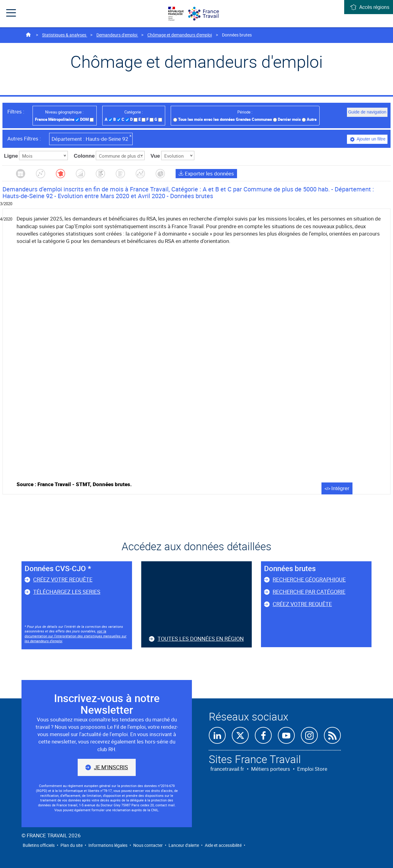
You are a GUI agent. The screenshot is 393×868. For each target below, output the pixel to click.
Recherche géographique (309, 579)
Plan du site (72, 845)
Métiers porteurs (271, 769)
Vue (155, 156)
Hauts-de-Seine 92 (92, 138)
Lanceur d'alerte (184, 845)
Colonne (84, 156)
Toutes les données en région (201, 639)
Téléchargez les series (67, 592)
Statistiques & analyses (65, 35)
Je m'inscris (111, 767)
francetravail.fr (227, 769)
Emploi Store (312, 769)
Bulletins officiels (39, 845)
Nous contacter (148, 845)
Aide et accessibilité (223, 845)
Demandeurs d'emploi (117, 35)
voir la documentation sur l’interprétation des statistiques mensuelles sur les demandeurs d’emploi (76, 636)
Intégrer (340, 488)
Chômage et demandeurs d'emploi (180, 35)
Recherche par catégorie (309, 592)
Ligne (11, 156)
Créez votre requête (63, 579)
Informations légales (108, 845)
